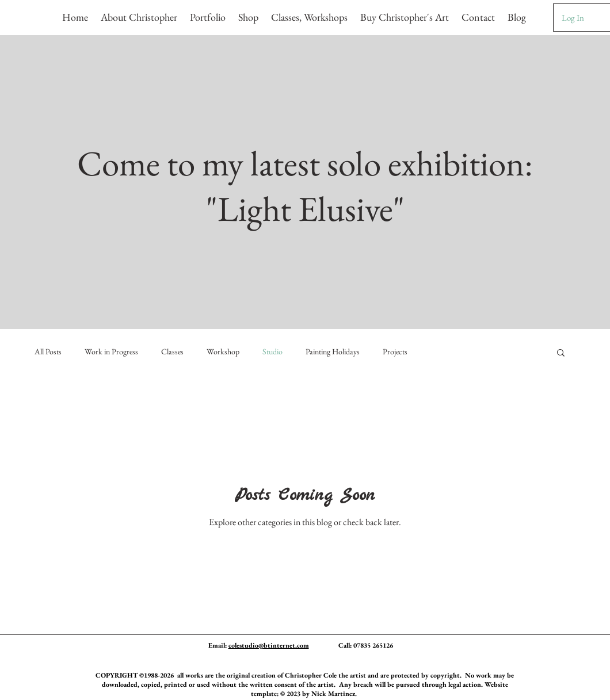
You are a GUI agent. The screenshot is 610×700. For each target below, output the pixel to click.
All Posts (48, 351)
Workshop (223, 351)
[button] (208, 12)
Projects (395, 351)
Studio (272, 351)
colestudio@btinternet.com (269, 645)
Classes (172, 351)
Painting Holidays (333, 351)
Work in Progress (111, 351)
